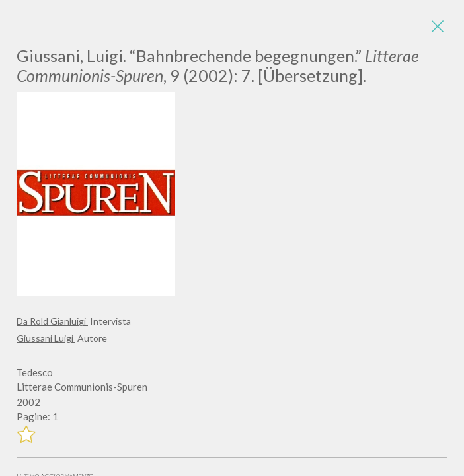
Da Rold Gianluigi (52, 321)
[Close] (438, 26)
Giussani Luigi (46, 338)
